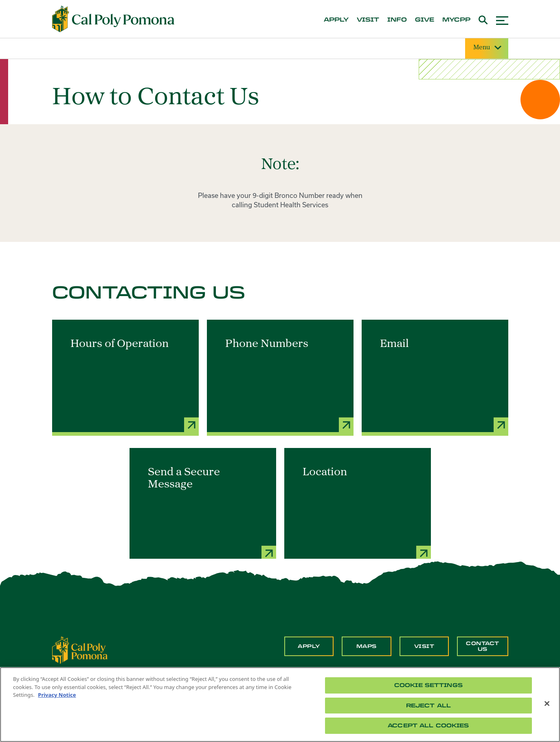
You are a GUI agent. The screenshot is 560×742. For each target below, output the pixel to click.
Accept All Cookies (428, 726)
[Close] (547, 704)
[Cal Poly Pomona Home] (113, 19)
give (425, 20)
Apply (309, 646)
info (397, 20)
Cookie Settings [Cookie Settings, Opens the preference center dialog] (428, 685)
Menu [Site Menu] (487, 48)
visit (368, 20)
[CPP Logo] (80, 649)
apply (336, 20)
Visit (424, 646)
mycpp (456, 20)
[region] (280, 705)
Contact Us (483, 646)
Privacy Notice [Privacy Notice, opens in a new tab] (57, 695)
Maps (367, 646)
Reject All (428, 706)
